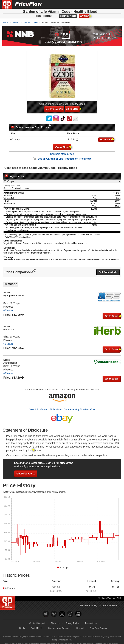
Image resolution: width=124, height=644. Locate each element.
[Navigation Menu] (118, 4)
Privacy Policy (72, 620)
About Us (55, 620)
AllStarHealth (10, 360)
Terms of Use (91, 620)
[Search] (109, 4)
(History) (47, 16)
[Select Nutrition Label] (62, 178)
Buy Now (84, 16)
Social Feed (36, 625)
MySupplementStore (14, 292)
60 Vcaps (8, 307)
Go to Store (73, 106)
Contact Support (37, 620)
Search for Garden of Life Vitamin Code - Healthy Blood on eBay (62, 406)
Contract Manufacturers (59, 625)
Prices (38, 16)
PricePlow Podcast (98, 625)
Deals (22, 625)
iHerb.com (9, 326)
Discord (80, 625)
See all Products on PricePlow (64, 156)
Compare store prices (62, 151)
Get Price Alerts (68, 16)
